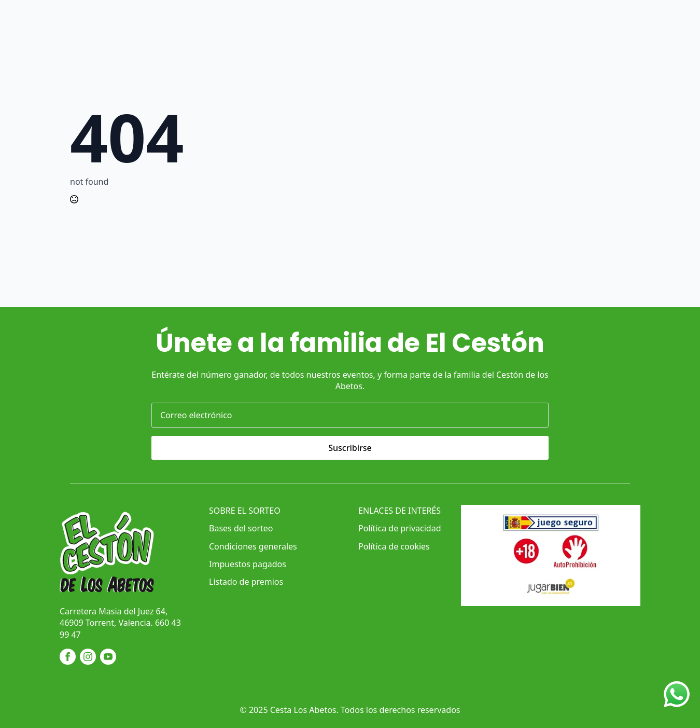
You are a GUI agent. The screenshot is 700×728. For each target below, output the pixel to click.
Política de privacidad (400, 528)
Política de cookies (394, 546)
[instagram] (88, 657)
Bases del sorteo (241, 528)
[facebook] (68, 657)
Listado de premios (246, 582)
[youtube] (108, 657)
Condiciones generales (253, 546)
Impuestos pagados (248, 564)
